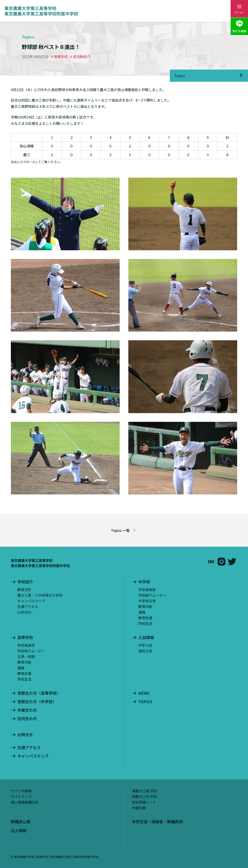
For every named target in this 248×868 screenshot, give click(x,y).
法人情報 (19, 830)
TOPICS (145, 702)
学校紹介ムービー (152, 595)
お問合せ (25, 735)
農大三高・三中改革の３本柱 (40, 595)
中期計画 (139, 808)
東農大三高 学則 (144, 791)
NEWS (144, 693)
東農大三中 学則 (144, 796)
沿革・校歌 (26, 656)
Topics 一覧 (120, 530)
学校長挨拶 (147, 589)
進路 (142, 612)
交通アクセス (28, 606)
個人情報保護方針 (25, 802)
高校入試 (145, 651)
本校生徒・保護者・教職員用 (157, 821)
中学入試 (145, 645)
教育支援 (145, 618)
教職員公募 (21, 821)
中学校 (144, 582)
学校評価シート (144, 802)
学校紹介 (25, 582)
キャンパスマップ (31, 601)
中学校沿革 (147, 601)
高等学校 (25, 638)
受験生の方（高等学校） (39, 693)
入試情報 (146, 638)
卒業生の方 (27, 710)
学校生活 (145, 623)
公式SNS (24, 612)
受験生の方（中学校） (37, 702)
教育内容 (145, 606)
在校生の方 (27, 719)
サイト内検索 (21, 791)
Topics (180, 76)
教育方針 (24, 589)
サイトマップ (21, 796)
